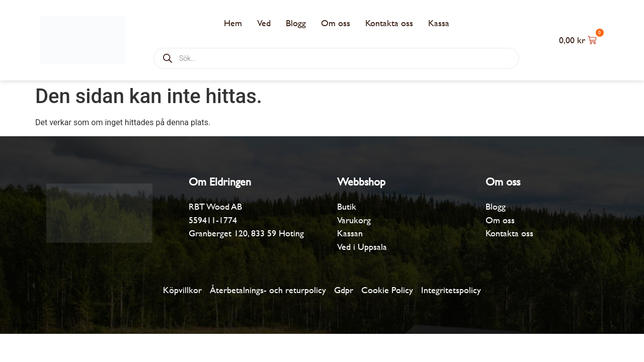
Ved (264, 23)
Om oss (336, 23)
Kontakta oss (389, 23)
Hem (233, 23)
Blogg (296, 23)
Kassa (439, 23)
